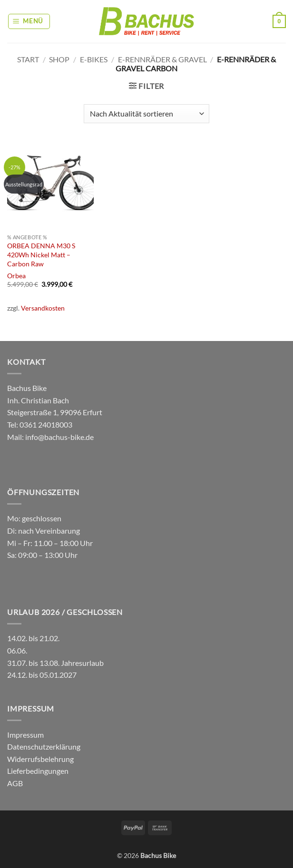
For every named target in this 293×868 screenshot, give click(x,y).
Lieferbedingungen (38, 771)
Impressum (25, 735)
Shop (59, 59)
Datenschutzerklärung (44, 746)
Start (28, 59)
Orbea (16, 276)
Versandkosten (43, 308)
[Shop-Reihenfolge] (146, 114)
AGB (15, 783)
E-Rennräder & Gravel (162, 59)
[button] (29, 21)
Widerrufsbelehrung (40, 759)
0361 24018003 (45, 424)
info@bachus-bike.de (59, 437)
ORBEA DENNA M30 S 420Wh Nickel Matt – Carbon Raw (41, 254)
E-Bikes (94, 59)
